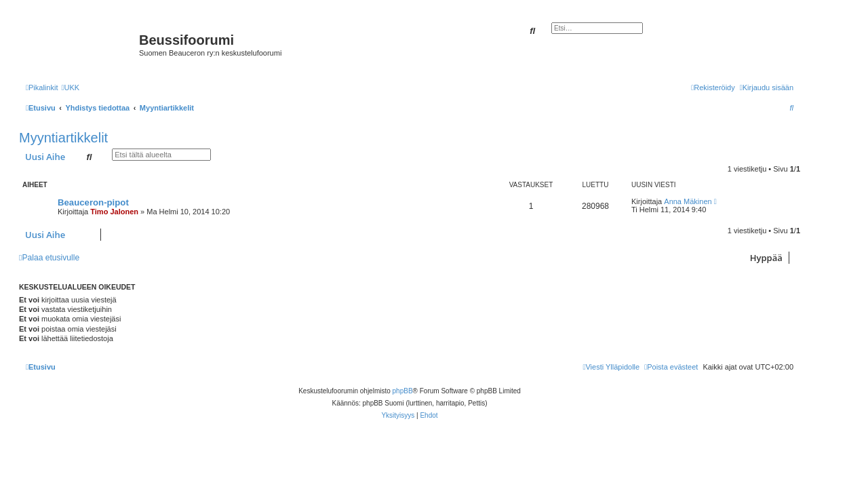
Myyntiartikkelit (63, 138)
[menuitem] (70, 87)
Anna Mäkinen (688, 201)
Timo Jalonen (114, 212)
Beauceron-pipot (93, 202)
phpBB (403, 391)
